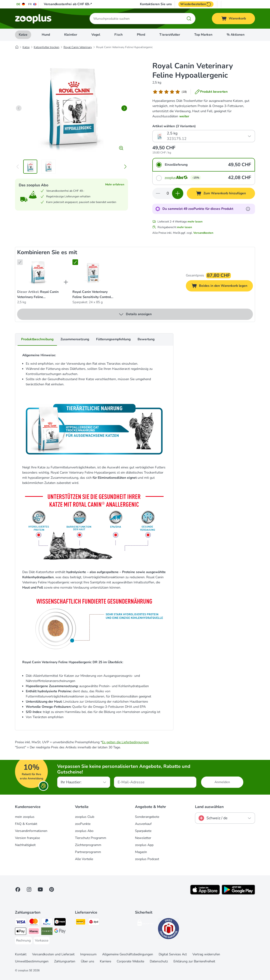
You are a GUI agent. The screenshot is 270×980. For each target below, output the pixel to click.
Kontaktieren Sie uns (156, 4)
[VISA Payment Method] (21, 923)
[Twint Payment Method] (60, 923)
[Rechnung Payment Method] (23, 941)
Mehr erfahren (115, 184)
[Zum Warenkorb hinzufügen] (221, 193)
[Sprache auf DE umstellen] (21, 4)
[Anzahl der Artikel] (168, 193)
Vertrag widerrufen (206, 954)
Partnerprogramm (88, 852)
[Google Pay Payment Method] (60, 932)
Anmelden (222, 782)
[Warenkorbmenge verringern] (158, 193)
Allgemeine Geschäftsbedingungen (128, 954)
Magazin (141, 852)
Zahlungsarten (65, 961)
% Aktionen (236, 35)
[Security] (146, 924)
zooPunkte (83, 824)
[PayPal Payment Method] (47, 923)
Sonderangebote (147, 817)
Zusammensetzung (75, 339)
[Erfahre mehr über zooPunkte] (248, 209)
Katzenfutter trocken (47, 47)
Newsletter (143, 838)
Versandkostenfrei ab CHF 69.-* (68, 4)
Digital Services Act (173, 954)
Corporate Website (130, 961)
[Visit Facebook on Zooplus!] (18, 889)
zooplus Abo (84, 831)
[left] (19, 108)
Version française (27, 838)
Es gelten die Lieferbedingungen (125, 742)
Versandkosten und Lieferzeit (53, 954)
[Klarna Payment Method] (34, 932)
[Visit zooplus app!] (205, 894)
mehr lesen (195, 222)
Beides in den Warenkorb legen (222, 286)
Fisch (118, 35)
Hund (46, 35)
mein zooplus (25, 817)
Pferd (141, 35)
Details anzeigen (135, 314)
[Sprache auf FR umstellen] (32, 4)
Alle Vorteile (84, 859)
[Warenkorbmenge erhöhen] (178, 193)
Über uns (88, 961)
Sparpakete (143, 831)
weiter (184, 116)
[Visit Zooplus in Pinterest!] (52, 889)
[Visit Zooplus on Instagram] (29, 889)
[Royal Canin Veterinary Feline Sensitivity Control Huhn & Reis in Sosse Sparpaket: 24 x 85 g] (93, 272)
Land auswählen (209, 807)
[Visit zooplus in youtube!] (40, 889)
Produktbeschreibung (37, 339)
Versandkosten (203, 233)
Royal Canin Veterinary (78, 47)
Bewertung (146, 339)
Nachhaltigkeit (25, 845)
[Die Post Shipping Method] (81, 923)
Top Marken (203, 35)
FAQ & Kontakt (26, 824)
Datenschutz (159, 961)
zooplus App (144, 845)
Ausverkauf (143, 824)
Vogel (96, 35)
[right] (124, 108)
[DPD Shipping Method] (94, 923)
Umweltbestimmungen (32, 961)
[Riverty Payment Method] (47, 932)
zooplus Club (85, 817)
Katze (23, 35)
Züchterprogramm (88, 845)
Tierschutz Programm (91, 838)
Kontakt (21, 954)
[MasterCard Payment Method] (34, 923)
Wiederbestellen (196, 4)
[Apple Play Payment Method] (21, 932)
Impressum (88, 954)
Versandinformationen (31, 831)
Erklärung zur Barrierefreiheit (194, 961)
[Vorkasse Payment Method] (42, 941)
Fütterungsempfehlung (113, 339)
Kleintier (71, 35)
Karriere (105, 961)
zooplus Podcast (147, 859)
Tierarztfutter (170, 35)
